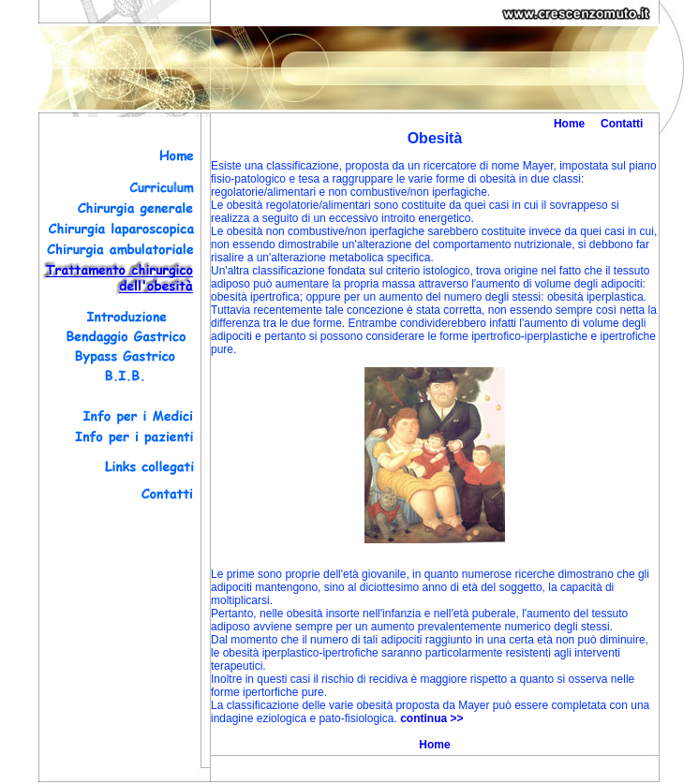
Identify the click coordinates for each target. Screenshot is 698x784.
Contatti (622, 124)
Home (569, 124)
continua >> (431, 718)
